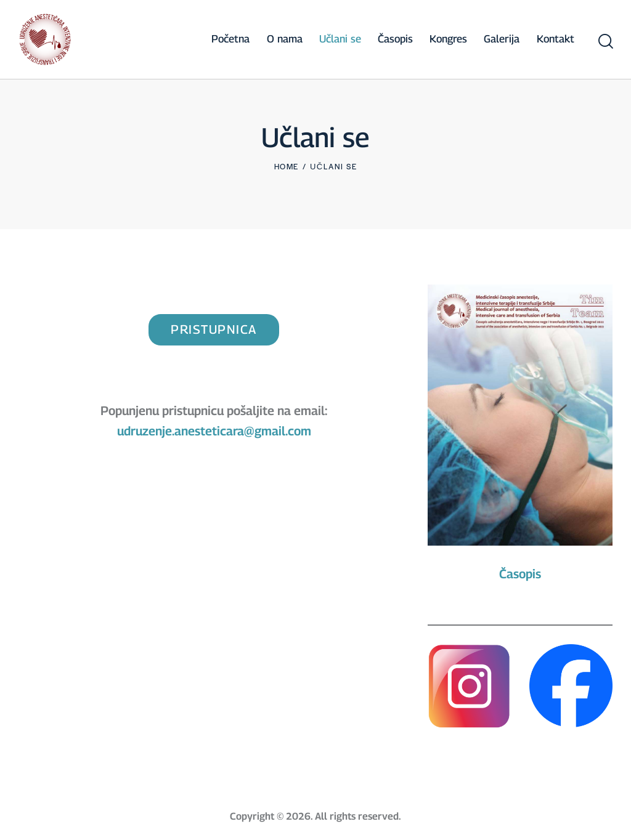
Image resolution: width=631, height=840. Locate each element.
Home (287, 166)
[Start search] (605, 42)
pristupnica (214, 329)
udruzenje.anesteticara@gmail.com (214, 431)
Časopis (520, 574)
